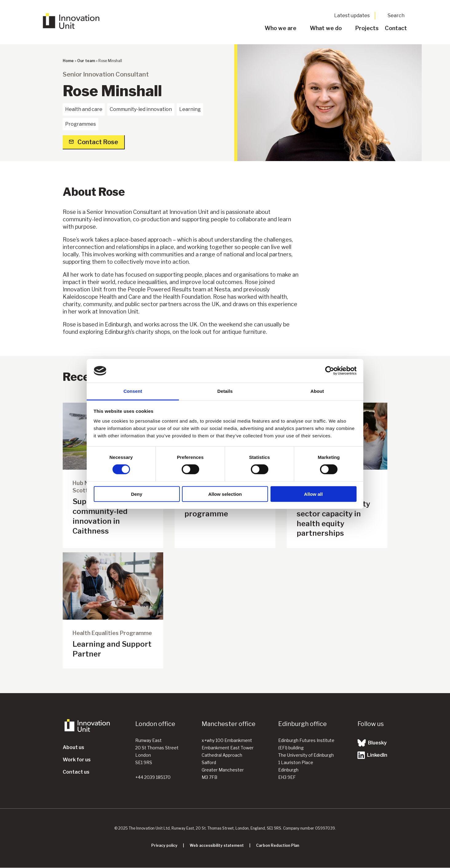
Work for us (77, 760)
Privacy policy (164, 845)
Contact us (76, 772)
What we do (326, 28)
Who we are (280, 28)
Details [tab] (225, 391)
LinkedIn (372, 755)
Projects (367, 28)
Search (396, 16)
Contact (396, 28)
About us (73, 747)
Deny (137, 494)
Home (68, 61)
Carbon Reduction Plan (278, 845)
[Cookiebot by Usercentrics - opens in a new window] (330, 371)
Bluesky (372, 743)
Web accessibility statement (217, 845)
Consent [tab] (133, 391)
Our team (86, 61)
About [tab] (317, 391)
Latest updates (352, 16)
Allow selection (225, 494)
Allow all (313, 494)
